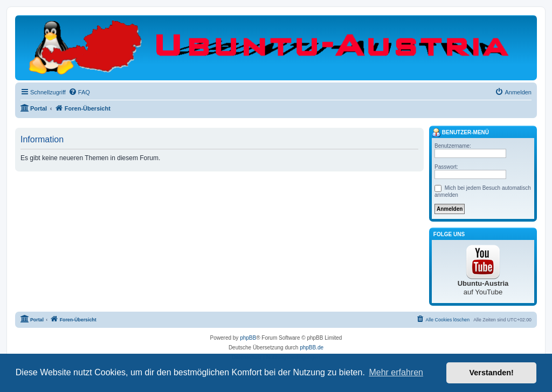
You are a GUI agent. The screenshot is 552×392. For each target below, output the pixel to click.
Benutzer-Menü (460, 133)
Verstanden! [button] (492, 373)
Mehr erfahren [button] (396, 372)
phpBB (248, 338)
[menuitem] (79, 92)
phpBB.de (312, 348)
